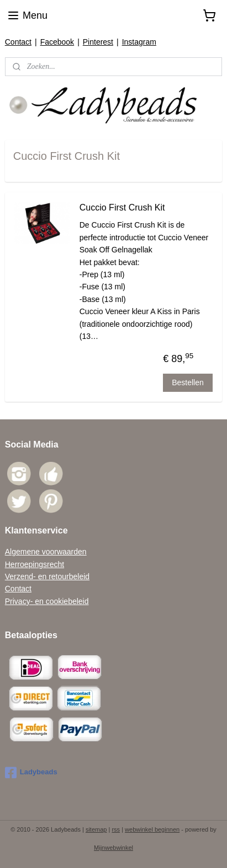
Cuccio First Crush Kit (122, 207)
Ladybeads (31, 773)
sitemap (96, 829)
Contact (18, 42)
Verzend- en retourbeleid (47, 576)
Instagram (139, 42)
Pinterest (98, 42)
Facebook (57, 42)
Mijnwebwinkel (113, 848)
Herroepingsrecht (35, 564)
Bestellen (188, 382)
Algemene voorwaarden (46, 552)
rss (116, 829)
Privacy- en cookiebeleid (47, 601)
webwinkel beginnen (152, 829)
